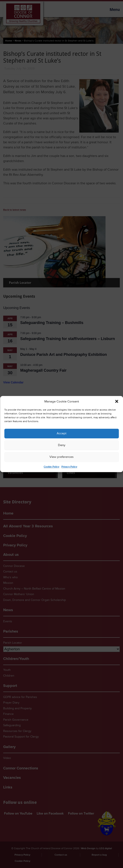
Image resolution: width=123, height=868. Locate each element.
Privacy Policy (69, 467)
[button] (117, 401)
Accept (61, 433)
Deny (62, 445)
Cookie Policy (51, 467)
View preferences (61, 457)
